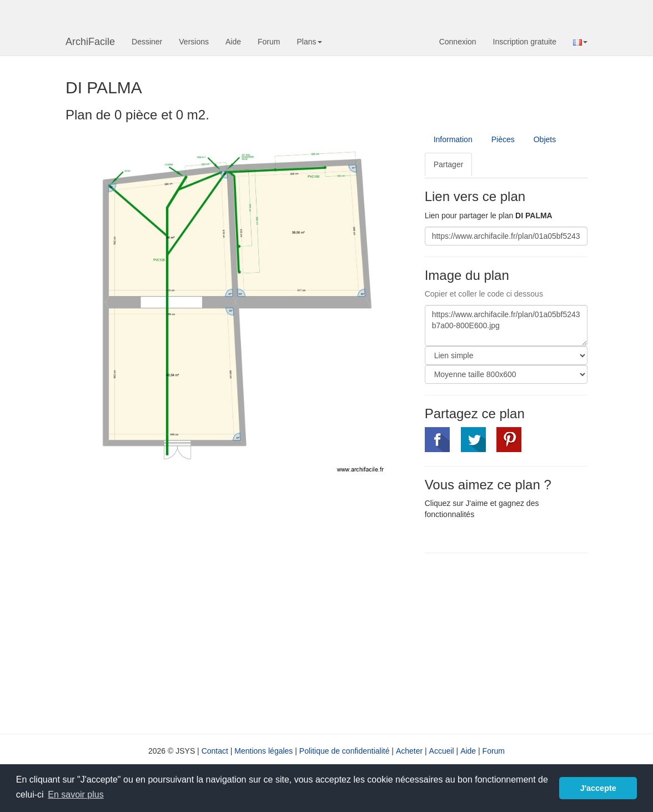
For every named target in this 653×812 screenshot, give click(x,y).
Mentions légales (263, 751)
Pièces (503, 139)
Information (453, 139)
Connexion (458, 42)
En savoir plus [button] (76, 795)
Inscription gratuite (525, 42)
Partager (449, 164)
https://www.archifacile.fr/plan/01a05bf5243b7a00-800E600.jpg (506, 325)
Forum (269, 42)
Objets (545, 139)
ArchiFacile (90, 42)
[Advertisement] (518, 642)
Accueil (442, 751)
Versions (194, 42)
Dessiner (147, 42)
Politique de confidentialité (345, 751)
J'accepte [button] (598, 788)
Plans (309, 42)
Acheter (409, 751)
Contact (215, 751)
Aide (233, 42)
